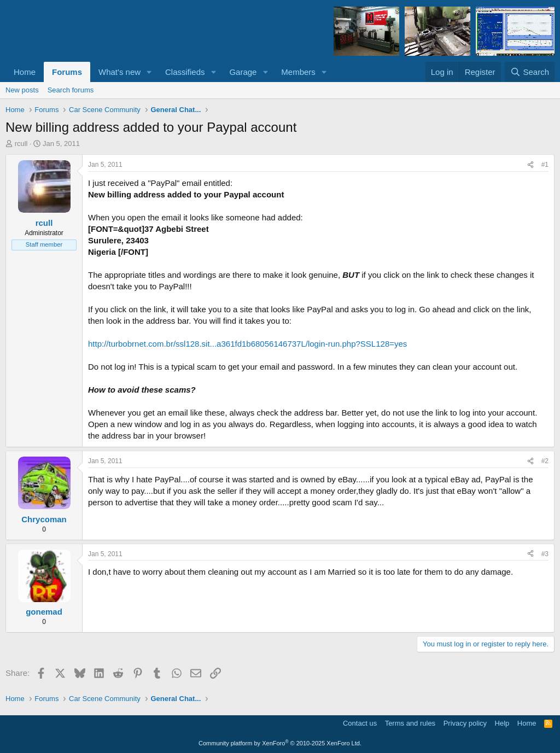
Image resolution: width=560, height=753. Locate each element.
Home (25, 72)
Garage (243, 72)
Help (502, 723)
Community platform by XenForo (280, 743)
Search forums (71, 90)
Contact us (360, 723)
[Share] (530, 165)
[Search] (530, 72)
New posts (22, 90)
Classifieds (185, 72)
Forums (67, 72)
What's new (119, 72)
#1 (545, 165)
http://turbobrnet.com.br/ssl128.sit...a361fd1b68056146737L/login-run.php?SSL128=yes (247, 344)
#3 (545, 554)
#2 (545, 461)
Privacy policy (465, 723)
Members (298, 72)
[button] (149, 72)
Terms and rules (410, 723)
